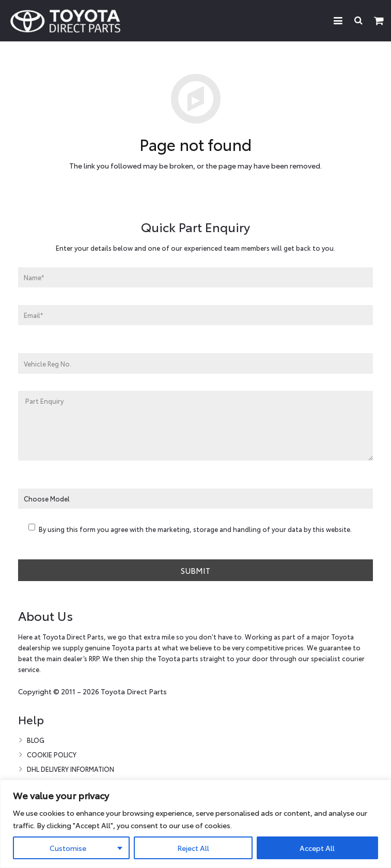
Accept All (317, 848)
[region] (195, 824)
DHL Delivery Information (71, 769)
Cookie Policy (52, 754)
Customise (68, 848)
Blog (36, 740)
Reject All (193, 848)
